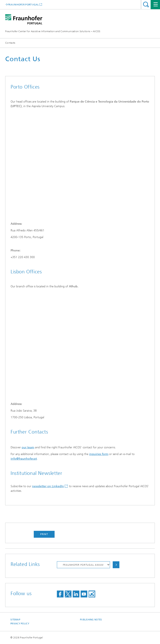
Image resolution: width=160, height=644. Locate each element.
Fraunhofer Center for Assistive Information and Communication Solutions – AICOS (53, 31)
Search (146, 4)
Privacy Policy (20, 624)
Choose (116, 565)
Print (44, 534)
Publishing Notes (91, 620)
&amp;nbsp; (73, 164)
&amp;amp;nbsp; (73, 345)
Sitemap (15, 620)
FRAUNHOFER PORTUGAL (23, 4)
